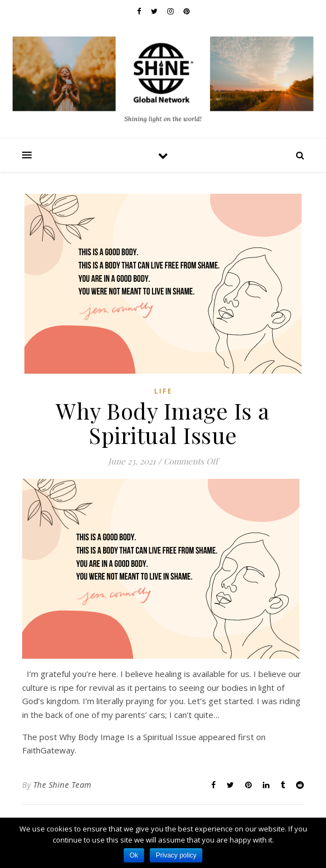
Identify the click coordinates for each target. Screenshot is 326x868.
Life (163, 391)
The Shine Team (62, 785)
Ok (134, 855)
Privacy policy (176, 855)
